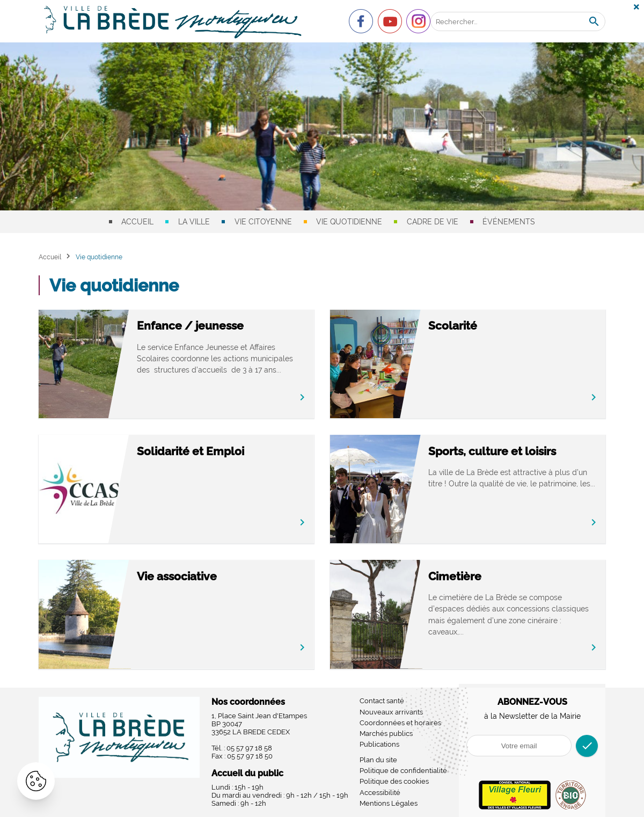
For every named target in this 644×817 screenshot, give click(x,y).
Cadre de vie (433, 222)
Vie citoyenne (263, 222)
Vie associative (177, 576)
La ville (194, 222)
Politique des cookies (394, 781)
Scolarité (453, 326)
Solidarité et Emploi (191, 451)
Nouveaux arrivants (391, 712)
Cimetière (455, 576)
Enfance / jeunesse (190, 326)
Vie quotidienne (349, 222)
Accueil (137, 222)
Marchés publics (386, 734)
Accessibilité (380, 793)
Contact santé (382, 701)
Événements (509, 222)
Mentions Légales (389, 803)
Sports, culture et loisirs (492, 451)
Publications (379, 744)
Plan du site (378, 760)
